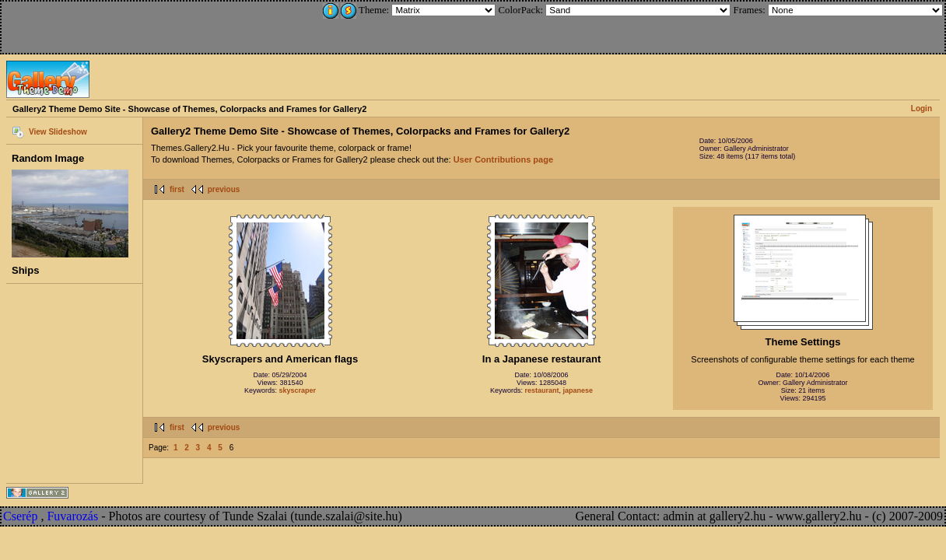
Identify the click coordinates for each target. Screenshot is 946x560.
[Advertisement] (107, 25)
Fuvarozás (72, 516)
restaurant (541, 390)
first (177, 189)
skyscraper (297, 390)
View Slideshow (58, 132)
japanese (578, 390)
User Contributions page (503, 159)
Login (921, 108)
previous (224, 189)
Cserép (20, 516)
